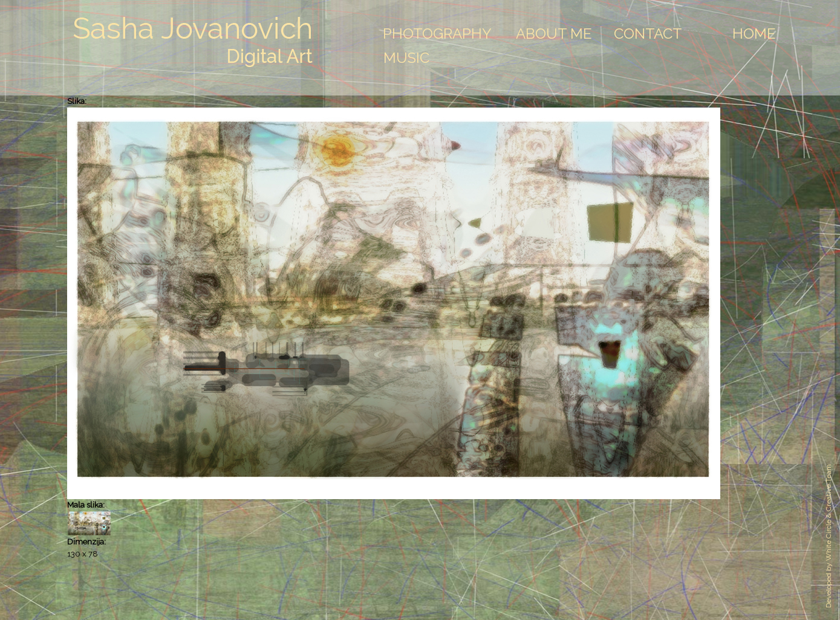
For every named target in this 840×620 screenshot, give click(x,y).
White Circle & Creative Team (829, 512)
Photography (437, 34)
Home (754, 34)
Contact (648, 34)
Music (406, 58)
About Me (554, 34)
